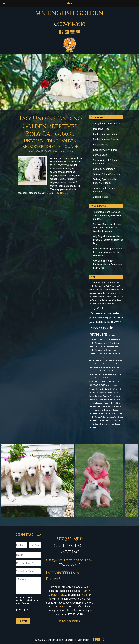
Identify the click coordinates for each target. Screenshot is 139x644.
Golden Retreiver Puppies (106, 134)
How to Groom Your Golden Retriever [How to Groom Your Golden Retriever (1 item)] (102, 364)
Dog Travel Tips (101, 129)
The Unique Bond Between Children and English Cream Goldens (107, 215)
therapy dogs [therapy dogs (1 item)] (94, 400)
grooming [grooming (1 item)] (93, 360)
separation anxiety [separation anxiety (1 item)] (113, 381)
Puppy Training (101, 144)
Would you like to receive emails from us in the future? (27, 601)
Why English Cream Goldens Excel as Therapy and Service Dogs (108, 240)
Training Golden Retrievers (107, 174)
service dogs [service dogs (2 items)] (97, 385)
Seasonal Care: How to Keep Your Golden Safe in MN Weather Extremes (108, 228)
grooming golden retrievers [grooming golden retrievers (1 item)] (106, 360)
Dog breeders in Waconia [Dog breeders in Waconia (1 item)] (105, 304)
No (20, 610)
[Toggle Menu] (4, 3)
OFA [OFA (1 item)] (101, 378)
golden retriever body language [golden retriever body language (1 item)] (100, 318)
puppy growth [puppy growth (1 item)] (101, 381)
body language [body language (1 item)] (105, 290)
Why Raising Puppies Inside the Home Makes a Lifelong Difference (107, 252)
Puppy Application (69, 621)
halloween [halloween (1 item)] (119, 360)
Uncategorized (101, 197)
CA (75, 607)
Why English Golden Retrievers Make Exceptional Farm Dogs (108, 264)
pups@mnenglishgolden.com (70, 560)
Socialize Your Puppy (104, 169)
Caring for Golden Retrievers (108, 124)
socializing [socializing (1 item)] (104, 389)
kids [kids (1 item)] (98, 371)
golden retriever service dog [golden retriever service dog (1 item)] (113, 357)
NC (66, 607)
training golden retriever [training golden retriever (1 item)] (103, 407)
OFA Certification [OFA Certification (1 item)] (109, 378)
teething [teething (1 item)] (111, 389)
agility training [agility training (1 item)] (94, 290)
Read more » (62, 193)
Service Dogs (100, 155)
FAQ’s (84, 595)
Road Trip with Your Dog (105, 150)
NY (61, 607)
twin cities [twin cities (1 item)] (115, 407)
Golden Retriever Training (106, 139)
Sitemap (69, 640)
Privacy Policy (82, 640)
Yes (28, 610)
